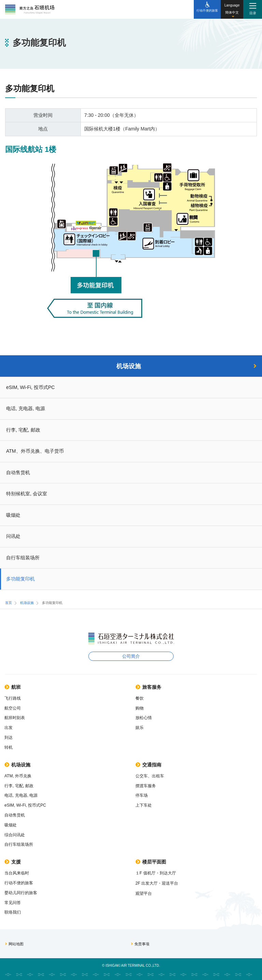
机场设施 (187, 366)
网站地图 (14, 944)
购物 (140, 708)
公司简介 (131, 656)
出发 (9, 728)
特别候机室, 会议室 (27, 494)
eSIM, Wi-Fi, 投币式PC (30, 387)
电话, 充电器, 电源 (26, 408)
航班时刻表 (15, 718)
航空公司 (13, 708)
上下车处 (144, 805)
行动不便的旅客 (19, 883)
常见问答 (13, 903)
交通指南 (148, 765)
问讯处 (13, 536)
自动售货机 (18, 472)
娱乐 (140, 728)
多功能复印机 (20, 579)
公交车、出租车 (150, 776)
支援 (13, 862)
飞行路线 (13, 698)
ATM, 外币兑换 (18, 776)
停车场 (142, 795)
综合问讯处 (15, 835)
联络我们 (13, 912)
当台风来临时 (17, 873)
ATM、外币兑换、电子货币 (35, 451)
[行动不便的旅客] (207, 9)
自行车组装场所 (23, 558)
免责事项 (140, 944)
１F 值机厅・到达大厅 (156, 873)
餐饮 (140, 698)
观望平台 (144, 893)
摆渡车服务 (146, 786)
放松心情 (144, 718)
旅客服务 (148, 687)
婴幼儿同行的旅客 (21, 893)
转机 (9, 747)
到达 (9, 737)
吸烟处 (13, 515)
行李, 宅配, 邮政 (23, 430)
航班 (13, 687)
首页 (9, 603)
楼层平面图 (151, 862)
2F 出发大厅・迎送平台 (157, 883)
